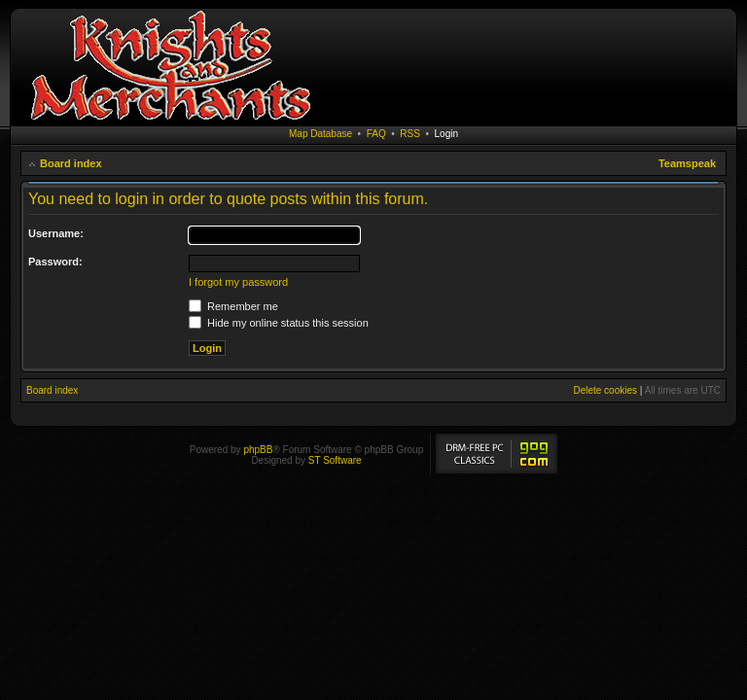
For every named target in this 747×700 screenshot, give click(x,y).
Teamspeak (687, 163)
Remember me (233, 306)
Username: (56, 233)
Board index (71, 163)
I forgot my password (238, 282)
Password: (55, 262)
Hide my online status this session (279, 323)
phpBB (258, 450)
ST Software (335, 460)
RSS (410, 134)
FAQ (376, 134)
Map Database (320, 134)
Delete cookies (605, 390)
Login (446, 134)
